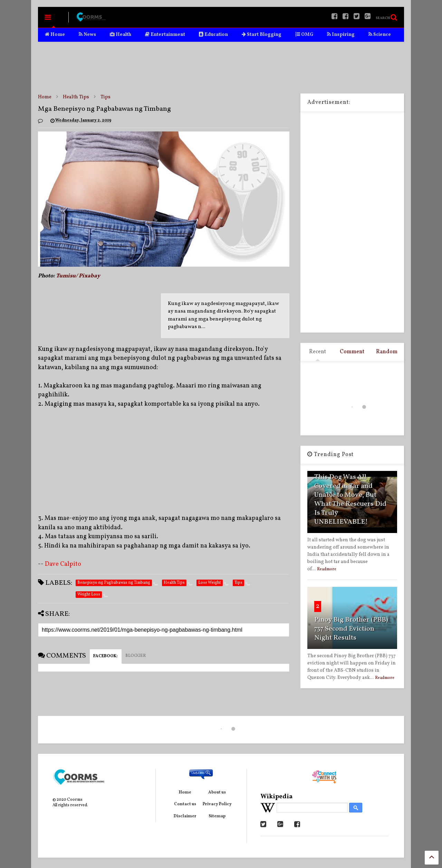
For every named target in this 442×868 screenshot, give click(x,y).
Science (380, 35)
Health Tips (76, 97)
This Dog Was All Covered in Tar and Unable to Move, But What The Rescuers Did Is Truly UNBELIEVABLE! (350, 500)
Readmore (327, 569)
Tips (105, 97)
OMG (304, 35)
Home (55, 35)
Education (213, 35)
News (87, 35)
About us (217, 792)
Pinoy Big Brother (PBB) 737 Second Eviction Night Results (351, 629)
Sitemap (217, 816)
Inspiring (341, 35)
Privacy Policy (217, 804)
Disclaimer (185, 816)
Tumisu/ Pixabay (78, 276)
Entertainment (165, 35)
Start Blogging (262, 35)
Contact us (185, 804)
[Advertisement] (221, 68)
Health (121, 35)
